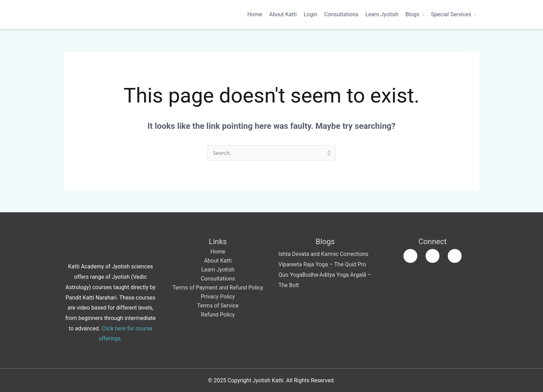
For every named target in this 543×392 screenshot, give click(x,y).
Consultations (341, 14)
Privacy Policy (218, 297)
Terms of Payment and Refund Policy (218, 288)
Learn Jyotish (382, 14)
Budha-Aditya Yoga (326, 275)
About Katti (283, 14)
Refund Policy (218, 315)
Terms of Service (218, 306)
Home (255, 14)
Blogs (412, 14)
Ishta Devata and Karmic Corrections (323, 254)
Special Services (451, 14)
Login (310, 14)
